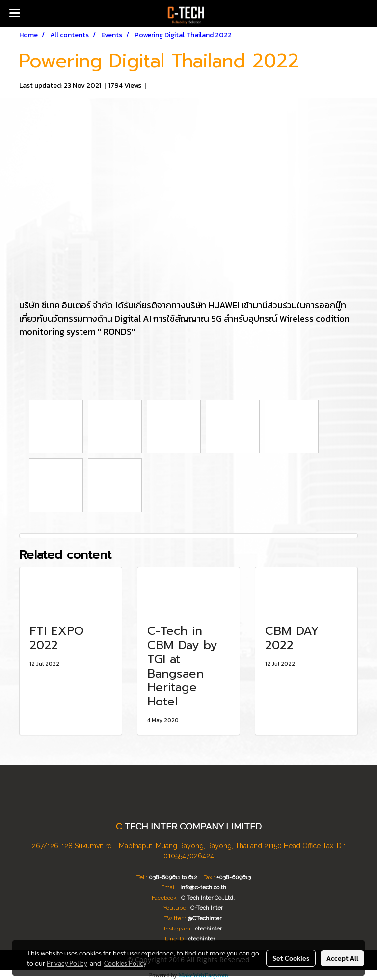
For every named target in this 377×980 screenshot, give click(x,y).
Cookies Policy (125, 963)
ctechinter (208, 929)
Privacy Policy (67, 963)
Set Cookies (291, 958)
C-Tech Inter (207, 908)
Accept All (342, 958)
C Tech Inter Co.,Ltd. (208, 898)
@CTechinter (204, 918)
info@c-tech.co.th (203, 887)
